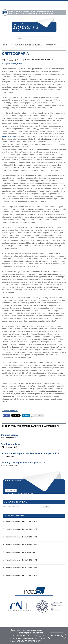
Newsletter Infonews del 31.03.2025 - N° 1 (21, 537)
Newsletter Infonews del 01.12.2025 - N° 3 (21, 521)
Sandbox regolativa (11, 444)
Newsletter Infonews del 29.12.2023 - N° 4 (21, 568)
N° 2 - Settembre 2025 (9, 447)
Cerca (46, 507)
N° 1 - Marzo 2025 (8, 456)
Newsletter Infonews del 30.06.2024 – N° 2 (22, 552)
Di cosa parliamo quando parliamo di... (40, 60)
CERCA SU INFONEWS (16, 502)
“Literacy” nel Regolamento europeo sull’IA (23, 463)
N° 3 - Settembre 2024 (9, 465)
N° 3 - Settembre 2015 (10, 60)
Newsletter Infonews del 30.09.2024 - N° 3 (21, 545)
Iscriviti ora (11, 490)
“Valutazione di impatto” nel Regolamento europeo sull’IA (30, 453)
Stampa (40, 416)
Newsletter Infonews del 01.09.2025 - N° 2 (21, 529)
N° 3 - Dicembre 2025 (9, 438)
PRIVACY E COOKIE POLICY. (29, 641)
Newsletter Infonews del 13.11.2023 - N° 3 (21, 575)
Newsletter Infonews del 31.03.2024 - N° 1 (21, 560)
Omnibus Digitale (10, 435)
